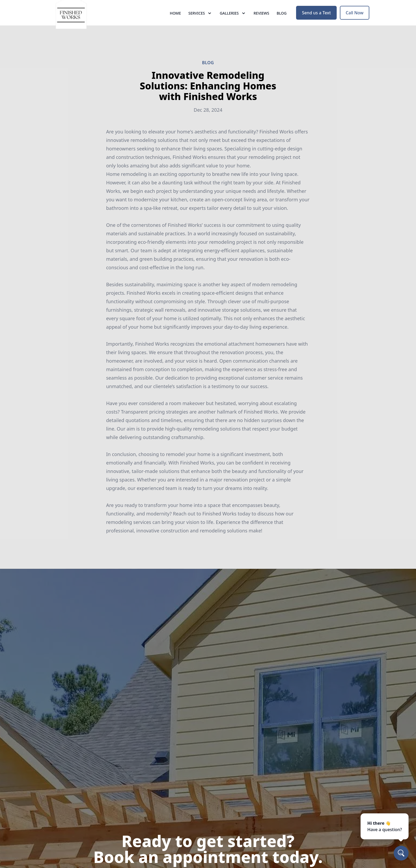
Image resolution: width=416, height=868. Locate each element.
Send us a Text (316, 23)
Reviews (261, 24)
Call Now (355, 23)
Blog (282, 24)
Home (175, 24)
